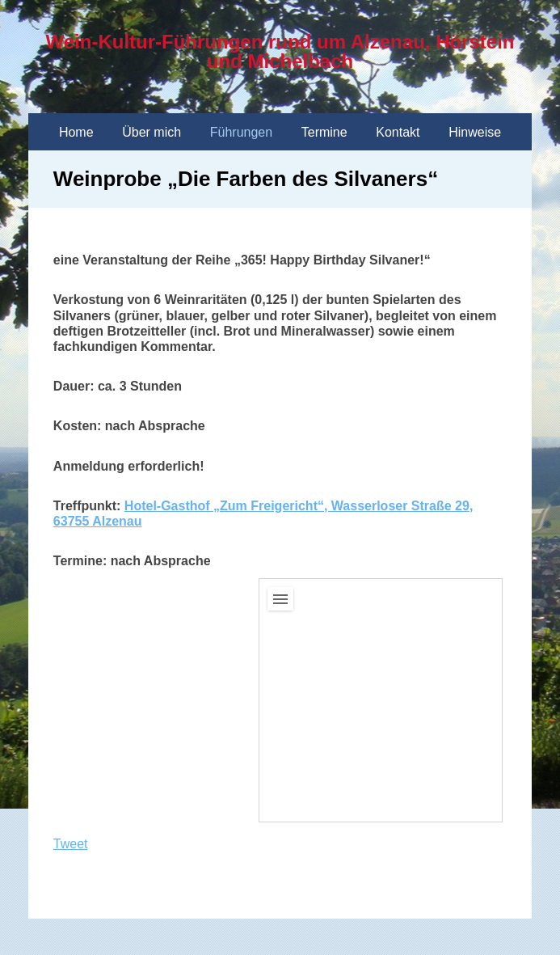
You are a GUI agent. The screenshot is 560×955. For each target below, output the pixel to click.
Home (76, 132)
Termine (324, 132)
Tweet (71, 844)
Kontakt (398, 132)
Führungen (241, 132)
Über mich (152, 132)
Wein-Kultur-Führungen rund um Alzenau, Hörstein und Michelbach (280, 51)
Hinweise (475, 132)
